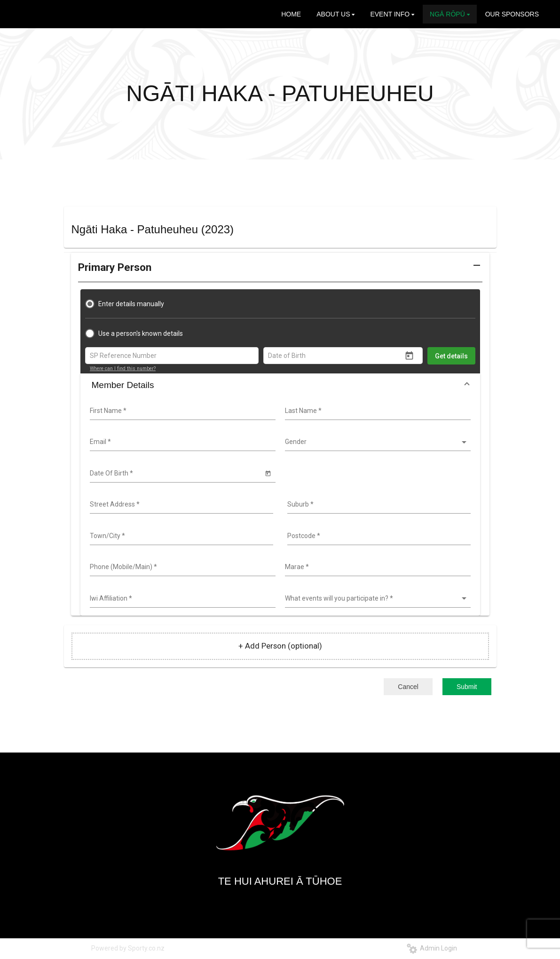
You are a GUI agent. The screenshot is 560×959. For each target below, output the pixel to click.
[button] (280, 271)
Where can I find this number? (123, 369)
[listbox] (377, 442)
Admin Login (432, 948)
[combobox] (181, 411)
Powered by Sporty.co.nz (128, 948)
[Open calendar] (409, 356)
